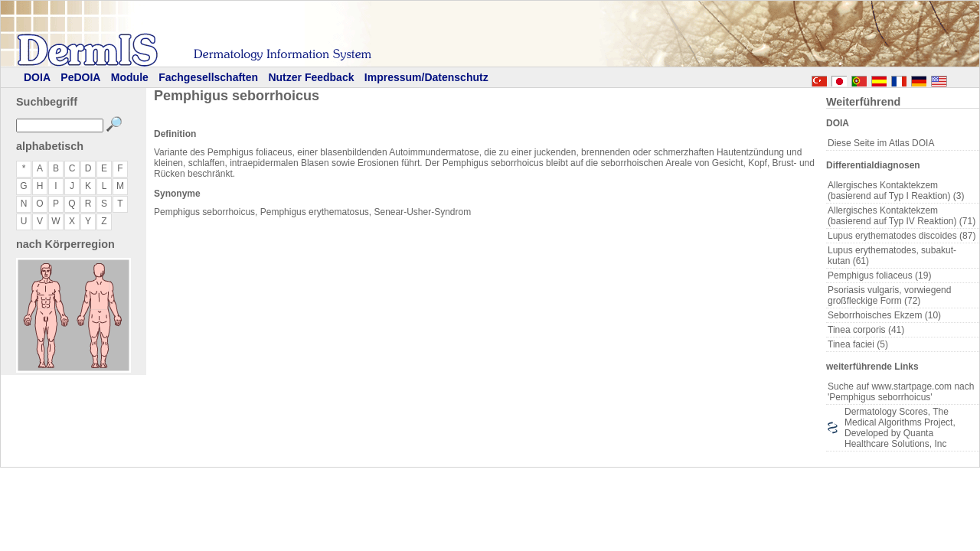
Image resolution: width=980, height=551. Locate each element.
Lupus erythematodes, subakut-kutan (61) (892, 256)
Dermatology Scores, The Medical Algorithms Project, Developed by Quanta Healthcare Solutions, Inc (900, 428)
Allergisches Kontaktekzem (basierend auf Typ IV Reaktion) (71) (902, 216)
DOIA (37, 77)
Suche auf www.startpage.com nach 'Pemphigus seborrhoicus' (901, 392)
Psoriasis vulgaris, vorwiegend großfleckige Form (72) (889, 295)
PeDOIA (80, 77)
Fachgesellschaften (208, 77)
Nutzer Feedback (311, 77)
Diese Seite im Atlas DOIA (881, 143)
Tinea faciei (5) (858, 344)
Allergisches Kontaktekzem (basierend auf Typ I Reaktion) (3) (896, 191)
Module (130, 77)
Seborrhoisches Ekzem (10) (884, 315)
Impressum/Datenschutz (426, 77)
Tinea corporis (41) (866, 330)
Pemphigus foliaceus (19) (879, 275)
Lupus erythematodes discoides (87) (902, 236)
